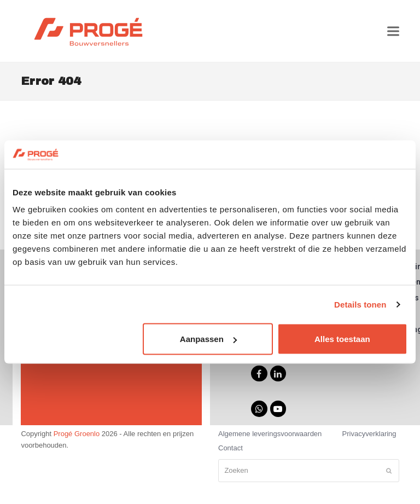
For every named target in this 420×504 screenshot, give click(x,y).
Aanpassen (208, 339)
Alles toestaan (342, 339)
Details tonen (360, 304)
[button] (393, 31)
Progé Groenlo (77, 434)
